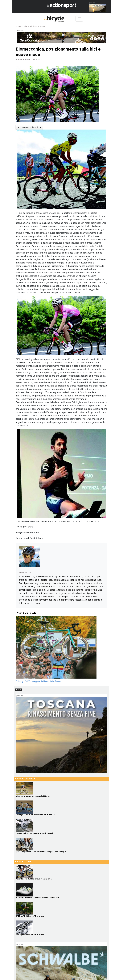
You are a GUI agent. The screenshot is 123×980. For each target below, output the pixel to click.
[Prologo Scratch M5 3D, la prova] (62, 927)
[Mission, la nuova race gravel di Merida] (62, 789)
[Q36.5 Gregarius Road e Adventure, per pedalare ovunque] (62, 844)
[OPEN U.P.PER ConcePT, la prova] (62, 908)
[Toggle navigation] (79, 19)
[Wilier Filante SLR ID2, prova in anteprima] (62, 871)
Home (18, 26)
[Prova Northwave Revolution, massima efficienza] (62, 890)
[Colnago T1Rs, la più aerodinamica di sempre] (62, 807)
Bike (26, 26)
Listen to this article (29, 127)
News (42, 26)
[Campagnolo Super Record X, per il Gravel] (62, 826)
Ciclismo (34, 26)
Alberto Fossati (24, 59)
